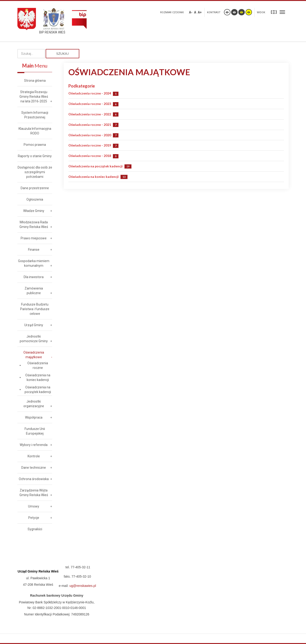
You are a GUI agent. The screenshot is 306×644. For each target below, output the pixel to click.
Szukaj (62, 54)
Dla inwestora (34, 277)
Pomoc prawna (35, 145)
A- (191, 12)
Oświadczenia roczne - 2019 (90, 145)
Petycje (34, 518)
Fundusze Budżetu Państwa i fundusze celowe (35, 309)
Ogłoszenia (35, 199)
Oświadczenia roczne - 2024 (90, 93)
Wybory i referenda (34, 445)
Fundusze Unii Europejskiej (35, 431)
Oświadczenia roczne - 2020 (90, 135)
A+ (200, 12)
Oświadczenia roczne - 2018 (90, 156)
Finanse (34, 250)
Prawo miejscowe (34, 238)
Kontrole (34, 456)
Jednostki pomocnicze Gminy (34, 339)
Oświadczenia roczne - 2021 (90, 125)
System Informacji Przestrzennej (35, 115)
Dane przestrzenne (35, 188)
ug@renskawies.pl (83, 586)
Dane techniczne (34, 468)
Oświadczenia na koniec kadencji (94, 177)
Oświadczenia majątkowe (34, 355)
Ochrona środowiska (34, 479)
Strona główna (35, 81)
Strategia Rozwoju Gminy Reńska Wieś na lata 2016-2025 (34, 97)
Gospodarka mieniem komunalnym (34, 263)
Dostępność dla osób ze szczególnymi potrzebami (35, 172)
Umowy (34, 506)
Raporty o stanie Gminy (35, 156)
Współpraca (34, 417)
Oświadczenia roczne (38, 365)
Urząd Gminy (34, 325)
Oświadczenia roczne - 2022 (90, 114)
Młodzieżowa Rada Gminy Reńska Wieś (34, 224)
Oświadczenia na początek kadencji (96, 166)
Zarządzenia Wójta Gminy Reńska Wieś (34, 493)
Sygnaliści (35, 529)
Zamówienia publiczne (34, 291)
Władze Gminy (34, 211)
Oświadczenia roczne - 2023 (90, 104)
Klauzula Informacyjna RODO (35, 131)
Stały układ (274, 12)
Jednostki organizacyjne (34, 404)
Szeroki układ (282, 12)
